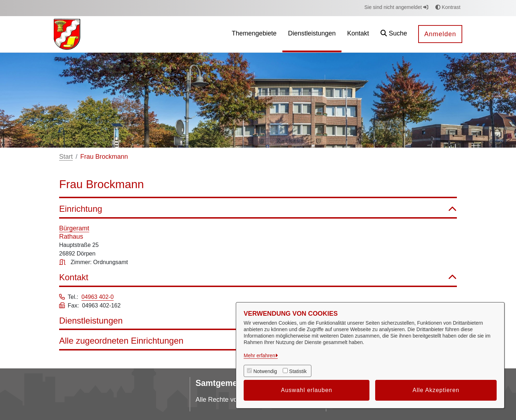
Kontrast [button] (448, 7)
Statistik (298, 371)
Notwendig (265, 371)
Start (66, 157)
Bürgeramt (74, 228)
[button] (394, 34)
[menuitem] (254, 34)
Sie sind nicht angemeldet (396, 7)
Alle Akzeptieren (436, 390)
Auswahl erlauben (307, 390)
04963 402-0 (97, 297)
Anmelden (440, 34)
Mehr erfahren (259, 355)
